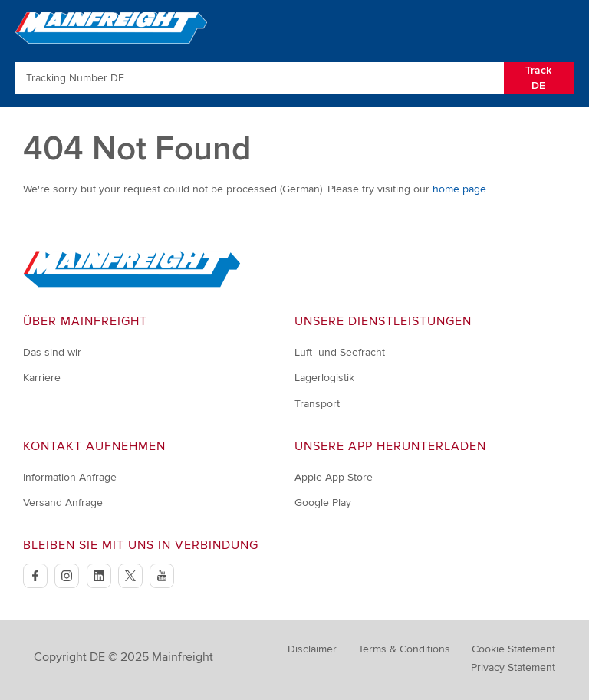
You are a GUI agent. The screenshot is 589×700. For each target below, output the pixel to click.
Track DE (538, 78)
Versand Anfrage (63, 503)
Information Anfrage (70, 477)
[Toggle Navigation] (560, 27)
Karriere (42, 378)
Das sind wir (52, 352)
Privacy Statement (513, 667)
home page (459, 189)
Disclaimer (312, 649)
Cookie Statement (513, 649)
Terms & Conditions (404, 649)
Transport (317, 404)
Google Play (323, 503)
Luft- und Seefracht (340, 352)
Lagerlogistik (324, 378)
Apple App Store (334, 477)
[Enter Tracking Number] (260, 78)
